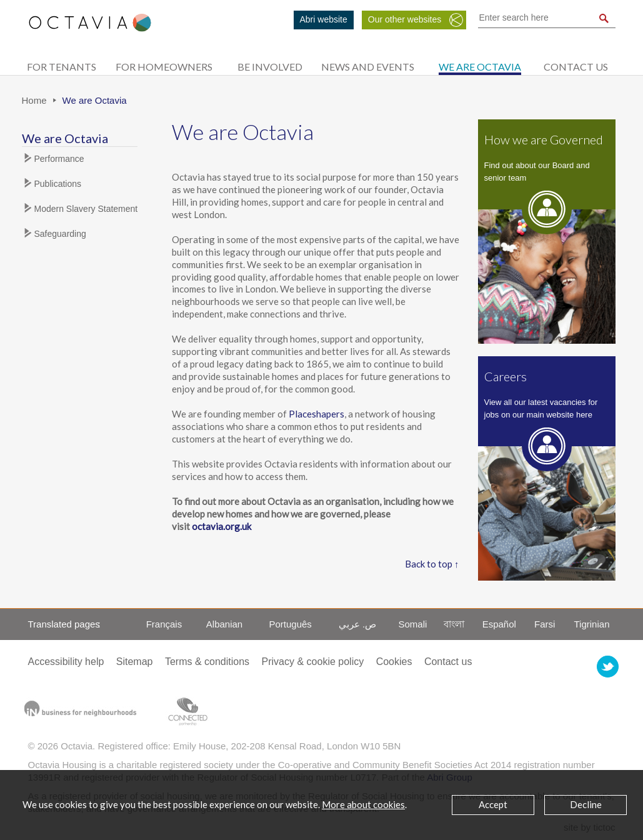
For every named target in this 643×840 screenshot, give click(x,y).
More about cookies (363, 804)
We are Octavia (480, 67)
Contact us (576, 67)
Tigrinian (592, 624)
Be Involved (270, 67)
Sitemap (135, 662)
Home (34, 100)
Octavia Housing (90, 29)
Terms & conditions (207, 662)
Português (290, 624)
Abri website (324, 19)
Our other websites (405, 19)
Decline (586, 804)
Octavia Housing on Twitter (608, 667)
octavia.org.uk (222, 526)
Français (164, 624)
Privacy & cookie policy (313, 662)
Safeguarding (60, 234)
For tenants (62, 67)
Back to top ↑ (432, 564)
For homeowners (164, 67)
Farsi (545, 624)
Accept (493, 804)
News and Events (368, 67)
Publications (58, 184)
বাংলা (454, 624)
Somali (412, 624)
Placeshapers (317, 414)
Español (499, 624)
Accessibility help (66, 662)
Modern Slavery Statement (86, 209)
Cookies (394, 662)
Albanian (224, 624)
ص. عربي (357, 624)
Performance (59, 159)
